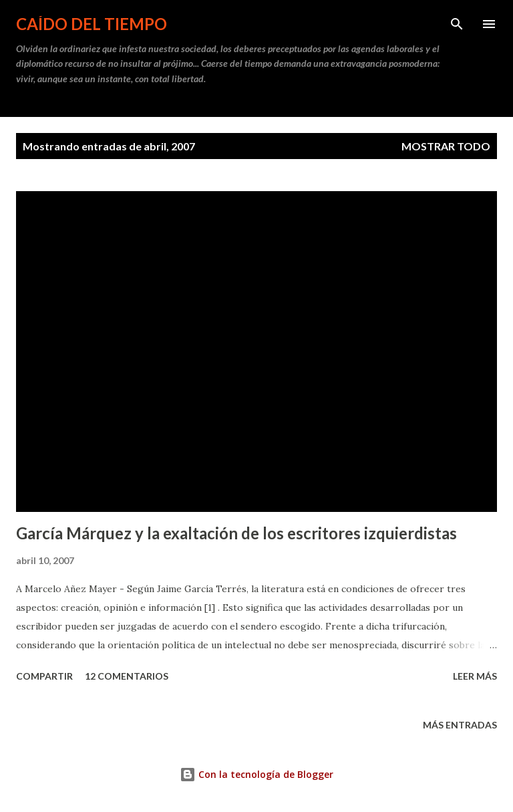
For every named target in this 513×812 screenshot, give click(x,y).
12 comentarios (127, 676)
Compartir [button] (44, 676)
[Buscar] (457, 24)
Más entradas (460, 725)
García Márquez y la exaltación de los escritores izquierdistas (236, 533)
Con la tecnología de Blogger (256, 774)
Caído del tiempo (92, 24)
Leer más (475, 676)
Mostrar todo (446, 146)
